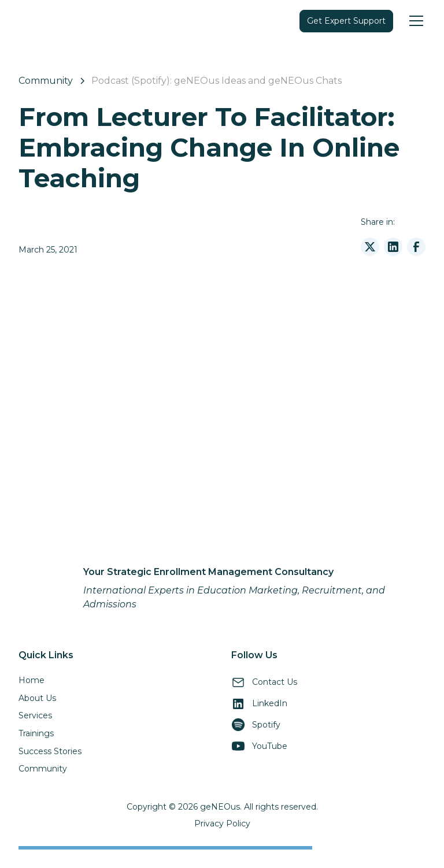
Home (32, 680)
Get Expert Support (346, 21)
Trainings (36, 733)
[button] (414, 21)
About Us (37, 698)
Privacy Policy (222, 824)
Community (43, 769)
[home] (42, 21)
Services (35, 715)
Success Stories (50, 751)
